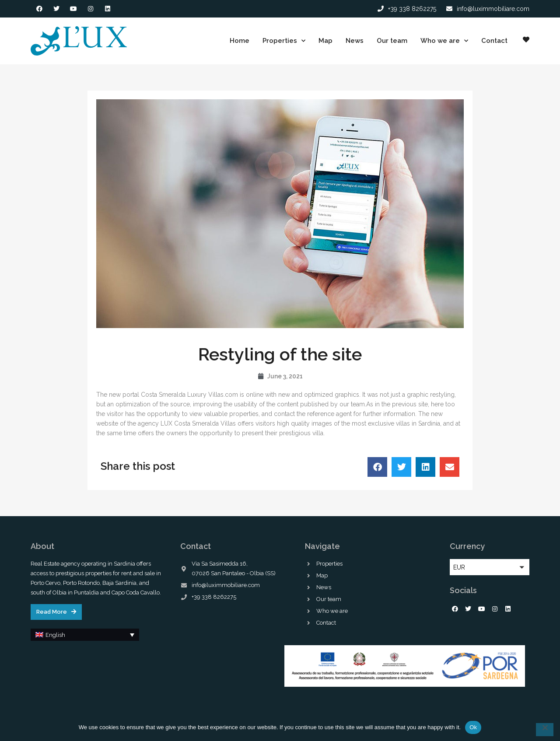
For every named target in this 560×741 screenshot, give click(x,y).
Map (325, 41)
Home (240, 41)
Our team (392, 41)
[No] (545, 730)
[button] (377, 467)
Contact (494, 41)
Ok (473, 727)
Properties (284, 41)
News (355, 41)
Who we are (444, 41)
